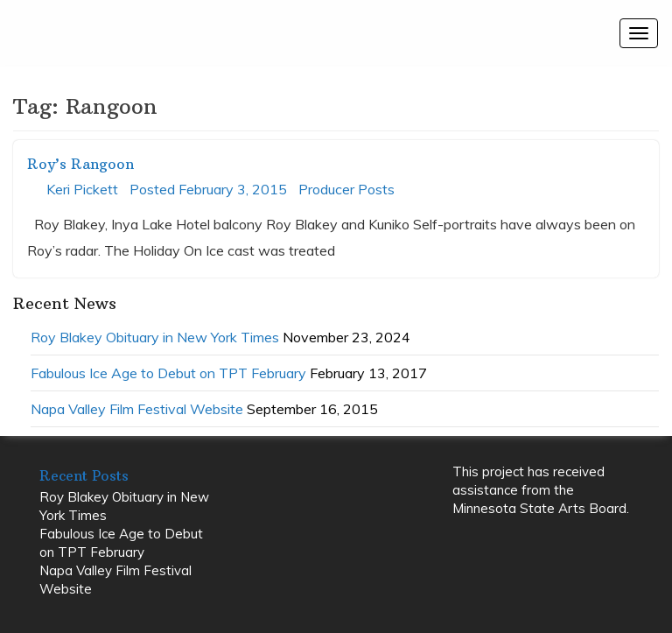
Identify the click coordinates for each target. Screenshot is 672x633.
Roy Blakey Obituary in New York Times (155, 337)
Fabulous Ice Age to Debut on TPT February (168, 373)
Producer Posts (346, 189)
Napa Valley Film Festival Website (137, 409)
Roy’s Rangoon (80, 164)
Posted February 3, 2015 (208, 189)
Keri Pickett (82, 189)
